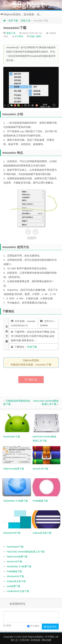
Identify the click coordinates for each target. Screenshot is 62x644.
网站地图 (47, 640)
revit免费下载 (14, 586)
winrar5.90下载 (14, 562)
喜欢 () (31, 380)
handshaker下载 (15, 547)
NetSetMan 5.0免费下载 (19, 566)
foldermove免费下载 (17, 557)
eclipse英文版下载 (16, 581)
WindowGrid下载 (15, 576)
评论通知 (33, 626)
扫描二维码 (35, 36)
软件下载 (13, 21)
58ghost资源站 (36, 637)
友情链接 (35, 640)
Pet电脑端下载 (14, 571)
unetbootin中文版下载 (18, 591)
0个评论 (19, 36)
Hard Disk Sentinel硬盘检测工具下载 (26, 552)
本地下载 (32, 347)
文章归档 (24, 640)
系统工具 (26, 21)
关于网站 (50, 637)
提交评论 (50, 627)
